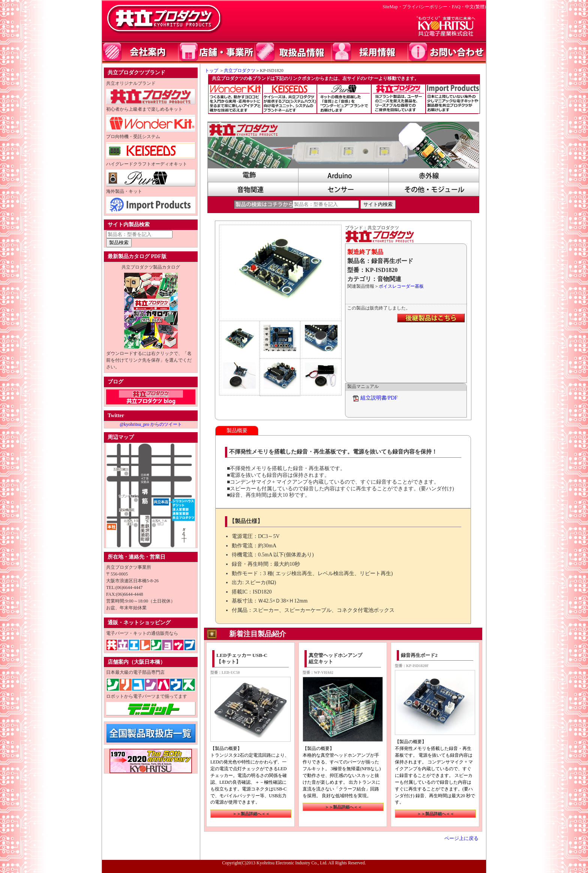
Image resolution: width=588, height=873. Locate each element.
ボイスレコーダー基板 (401, 286)
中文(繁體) (475, 7)
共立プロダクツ (240, 71)
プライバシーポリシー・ (427, 7)
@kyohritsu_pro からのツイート (151, 424)
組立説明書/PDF (379, 398)
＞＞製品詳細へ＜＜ (251, 814)
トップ (209, 71)
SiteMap (390, 7)
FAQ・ (458, 7)
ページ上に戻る (461, 838)
